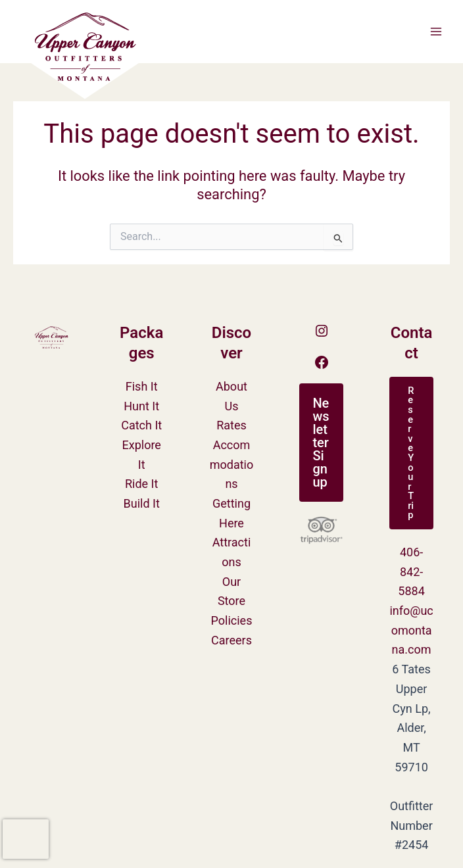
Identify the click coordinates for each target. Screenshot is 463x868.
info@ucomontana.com (411, 630)
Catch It (141, 425)
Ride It (141, 484)
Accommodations (232, 464)
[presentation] (26, 839)
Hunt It (141, 406)
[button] (321, 443)
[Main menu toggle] (436, 32)
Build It (142, 503)
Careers (231, 640)
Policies (232, 620)
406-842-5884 (411, 571)
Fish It (142, 386)
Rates (231, 425)
